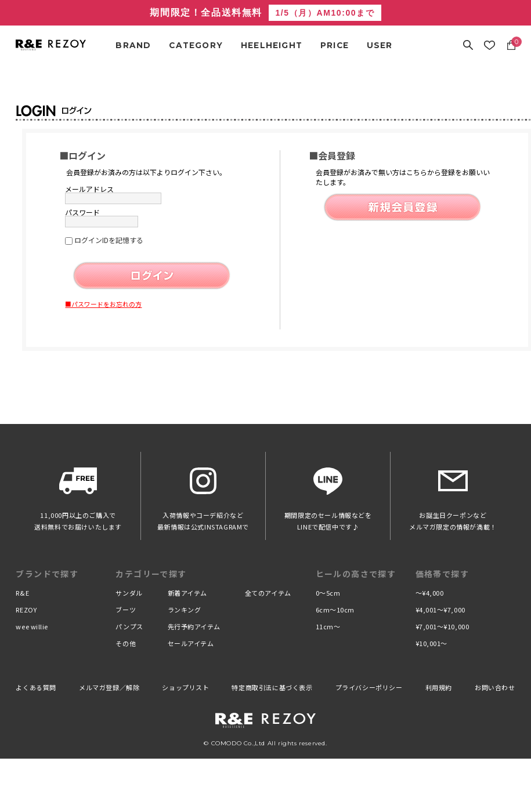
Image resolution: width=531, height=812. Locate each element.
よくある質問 (36, 687)
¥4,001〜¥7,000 (440, 610)
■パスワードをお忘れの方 (103, 304)
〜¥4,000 (430, 593)
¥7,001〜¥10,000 (442, 626)
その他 (126, 643)
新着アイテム (187, 593)
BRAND (133, 45)
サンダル (129, 593)
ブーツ (126, 610)
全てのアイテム (268, 593)
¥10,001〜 (431, 643)
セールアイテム (191, 643)
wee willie (32, 626)
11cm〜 (328, 626)
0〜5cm (328, 593)
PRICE (335, 45)
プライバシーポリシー (369, 687)
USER (380, 45)
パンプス (129, 626)
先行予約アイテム (194, 626)
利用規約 (439, 687)
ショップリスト (185, 687)
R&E (22, 593)
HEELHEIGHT (272, 45)
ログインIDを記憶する (109, 240)
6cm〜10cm (335, 610)
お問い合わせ (495, 687)
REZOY (26, 610)
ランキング (185, 610)
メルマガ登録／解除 (109, 687)
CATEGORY (196, 45)
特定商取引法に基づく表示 (272, 687)
